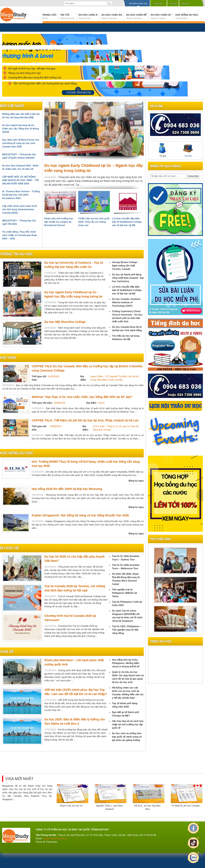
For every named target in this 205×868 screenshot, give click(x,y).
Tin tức (67, 16)
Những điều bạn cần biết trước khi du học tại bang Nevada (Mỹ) (21, 116)
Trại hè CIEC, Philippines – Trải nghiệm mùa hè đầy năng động (127, 630)
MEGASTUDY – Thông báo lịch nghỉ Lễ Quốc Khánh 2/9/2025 (19, 156)
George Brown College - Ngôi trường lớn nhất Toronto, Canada (125, 266)
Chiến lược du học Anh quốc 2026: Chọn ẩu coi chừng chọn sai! (94, 222)
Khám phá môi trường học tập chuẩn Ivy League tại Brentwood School (59, 222)
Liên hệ (185, 4)
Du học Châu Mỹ (136, 16)
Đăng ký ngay (136, 481)
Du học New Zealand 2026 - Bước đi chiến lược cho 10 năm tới (20, 167)
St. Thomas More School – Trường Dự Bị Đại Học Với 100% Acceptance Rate (21, 195)
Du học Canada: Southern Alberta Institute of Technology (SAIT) (126, 302)
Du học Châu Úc (161, 16)
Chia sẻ (173, 4)
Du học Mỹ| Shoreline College (65, 322)
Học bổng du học (187, 16)
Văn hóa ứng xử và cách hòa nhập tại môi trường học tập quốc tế (128, 724)
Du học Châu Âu (112, 16)
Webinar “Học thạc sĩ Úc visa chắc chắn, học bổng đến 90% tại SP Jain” (82, 397)
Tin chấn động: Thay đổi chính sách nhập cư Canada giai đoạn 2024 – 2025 (19, 235)
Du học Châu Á (88, 16)
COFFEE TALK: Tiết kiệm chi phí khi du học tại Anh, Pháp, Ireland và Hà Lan (85, 420)
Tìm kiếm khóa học (138, 4)
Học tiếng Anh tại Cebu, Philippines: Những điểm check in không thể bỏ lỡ (126, 663)
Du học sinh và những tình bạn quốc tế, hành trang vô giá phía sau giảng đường (127, 737)
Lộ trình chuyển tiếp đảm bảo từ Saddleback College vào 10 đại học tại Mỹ (127, 222)
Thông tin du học (16, 254)
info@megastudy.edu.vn (55, 838)
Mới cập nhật (12, 106)
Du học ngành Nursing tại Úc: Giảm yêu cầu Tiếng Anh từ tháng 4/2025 (20, 129)
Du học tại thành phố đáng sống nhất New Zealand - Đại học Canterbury (128, 278)
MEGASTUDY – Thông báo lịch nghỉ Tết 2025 (19, 222)
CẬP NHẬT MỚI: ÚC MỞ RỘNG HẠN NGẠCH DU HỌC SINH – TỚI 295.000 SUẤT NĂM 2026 (20, 180)
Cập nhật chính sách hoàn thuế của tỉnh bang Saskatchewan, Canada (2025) (19, 209)
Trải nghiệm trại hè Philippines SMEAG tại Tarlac (124, 593)
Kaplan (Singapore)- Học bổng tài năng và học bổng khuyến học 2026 (80, 515)
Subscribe (193, 176)
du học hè (10, 548)
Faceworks (52, 842)
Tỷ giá (163, 150)
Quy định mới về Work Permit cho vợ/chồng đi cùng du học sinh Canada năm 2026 (21, 143)
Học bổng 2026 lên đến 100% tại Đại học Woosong (67, 489)
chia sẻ (7, 652)
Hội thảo (159, 4)
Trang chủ (49, 16)
